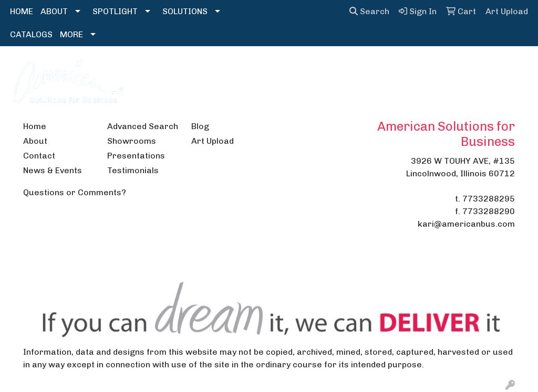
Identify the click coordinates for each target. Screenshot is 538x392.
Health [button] (390, 69)
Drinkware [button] (247, 69)
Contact (39, 156)
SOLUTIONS (185, 11)
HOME (22, 11)
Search (369, 11)
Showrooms (132, 141)
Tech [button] (471, 69)
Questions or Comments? (75, 192)
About (35, 141)
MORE (71, 34)
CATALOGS (31, 34)
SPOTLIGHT (115, 11)
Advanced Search (143, 126)
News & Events (53, 170)
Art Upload (213, 141)
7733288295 (489, 199)
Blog (200, 126)
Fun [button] (293, 69)
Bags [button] (198, 69)
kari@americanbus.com (466, 224)
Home (35, 126)
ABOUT (54, 11)
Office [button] (432, 69)
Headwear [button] (339, 69)
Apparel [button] (155, 69)
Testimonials (133, 170)
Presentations (136, 156)
